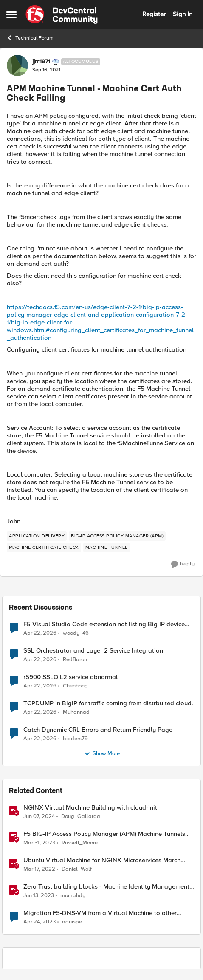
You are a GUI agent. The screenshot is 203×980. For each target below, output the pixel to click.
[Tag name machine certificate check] (44, 548)
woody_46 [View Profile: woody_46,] (76, 633)
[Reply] (183, 564)
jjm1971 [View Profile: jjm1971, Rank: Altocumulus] (41, 62)
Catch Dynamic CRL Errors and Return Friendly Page (98, 730)
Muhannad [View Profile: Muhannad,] (76, 712)
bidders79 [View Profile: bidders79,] (75, 739)
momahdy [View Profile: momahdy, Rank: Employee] (73, 896)
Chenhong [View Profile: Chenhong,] (75, 686)
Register (154, 14)
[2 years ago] (39, 817)
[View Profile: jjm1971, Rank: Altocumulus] (17, 65)
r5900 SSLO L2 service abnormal (70, 677)
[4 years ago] (39, 869)
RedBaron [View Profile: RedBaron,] (75, 660)
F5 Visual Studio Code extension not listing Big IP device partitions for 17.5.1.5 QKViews (104, 624)
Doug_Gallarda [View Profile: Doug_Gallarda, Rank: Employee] (81, 817)
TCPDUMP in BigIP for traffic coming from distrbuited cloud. (108, 703)
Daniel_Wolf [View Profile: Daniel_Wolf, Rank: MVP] (77, 869)
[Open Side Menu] (11, 14)
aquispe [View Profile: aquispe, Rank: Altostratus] (72, 922)
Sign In (183, 14)
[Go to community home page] (62, 14)
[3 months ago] (40, 633)
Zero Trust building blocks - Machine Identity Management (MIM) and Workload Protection (106, 887)
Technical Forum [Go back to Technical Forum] (30, 38)
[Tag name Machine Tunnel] (107, 548)
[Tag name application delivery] (37, 536)
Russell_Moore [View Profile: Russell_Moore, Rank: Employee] (80, 843)
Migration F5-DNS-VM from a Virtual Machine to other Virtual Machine (100, 913)
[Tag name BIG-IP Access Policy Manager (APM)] (117, 536)
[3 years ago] (39, 843)
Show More (102, 754)
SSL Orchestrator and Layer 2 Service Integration (93, 651)
